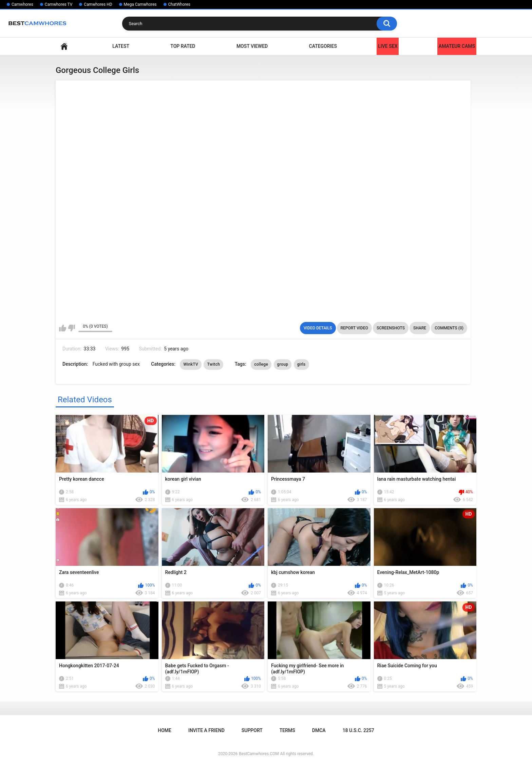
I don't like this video (71, 328)
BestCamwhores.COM (259, 754)
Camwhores (22, 4)
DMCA (319, 730)
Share (420, 328)
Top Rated (183, 46)
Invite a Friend (206, 730)
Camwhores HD (98, 4)
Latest (121, 46)
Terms (287, 730)
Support (252, 730)
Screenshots (391, 328)
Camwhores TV (59, 4)
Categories (323, 46)
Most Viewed (252, 46)
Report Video (354, 328)
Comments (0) (449, 328)
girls (301, 364)
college (261, 364)
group (283, 364)
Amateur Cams (457, 46)
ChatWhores (179, 4)
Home (64, 46)
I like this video (63, 328)
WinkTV (191, 364)
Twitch (213, 364)
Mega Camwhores (140, 4)
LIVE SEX (388, 46)
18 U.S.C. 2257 (358, 730)
